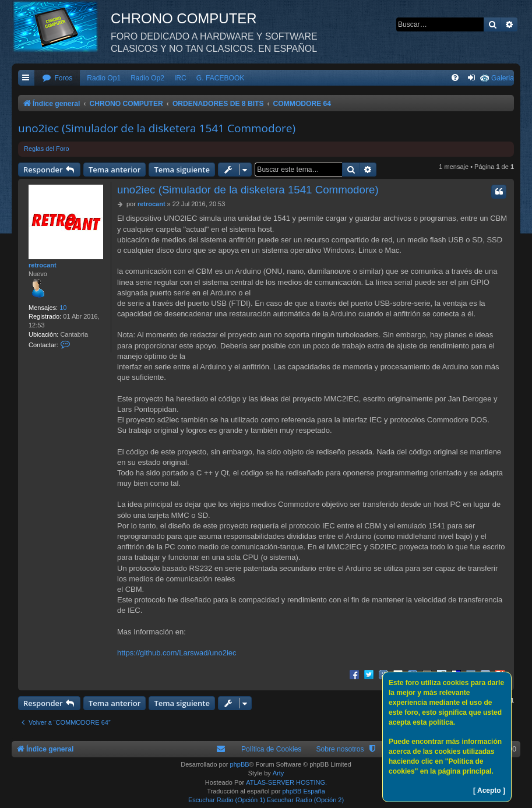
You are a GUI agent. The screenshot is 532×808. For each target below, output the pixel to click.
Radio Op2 (147, 78)
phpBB (240, 764)
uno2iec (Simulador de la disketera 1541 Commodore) (157, 128)
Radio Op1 (104, 78)
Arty (279, 773)
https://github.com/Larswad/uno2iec (177, 653)
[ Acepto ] (489, 791)
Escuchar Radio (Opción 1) (227, 800)
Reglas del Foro (47, 149)
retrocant (43, 265)
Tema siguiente (182, 170)
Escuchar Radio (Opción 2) (305, 800)
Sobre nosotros (340, 749)
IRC (180, 78)
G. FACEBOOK (221, 78)
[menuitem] (57, 78)
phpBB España (303, 791)
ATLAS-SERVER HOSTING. (286, 782)
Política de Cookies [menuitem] (272, 749)
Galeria (503, 78)
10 (63, 308)
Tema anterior (114, 170)
